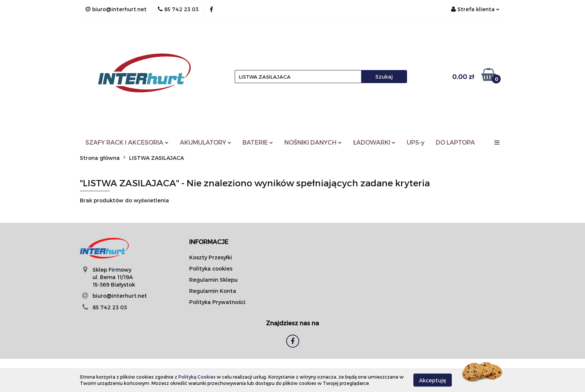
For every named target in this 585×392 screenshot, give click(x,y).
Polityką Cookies (197, 377)
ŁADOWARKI (374, 142)
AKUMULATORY (206, 142)
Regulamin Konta (213, 291)
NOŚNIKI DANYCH (313, 142)
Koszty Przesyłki (211, 257)
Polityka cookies (211, 268)
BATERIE (258, 142)
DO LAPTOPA (455, 142)
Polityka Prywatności (217, 302)
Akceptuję (433, 380)
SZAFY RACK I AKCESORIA (127, 142)
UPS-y (416, 142)
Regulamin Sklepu (213, 280)
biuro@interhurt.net (120, 296)
